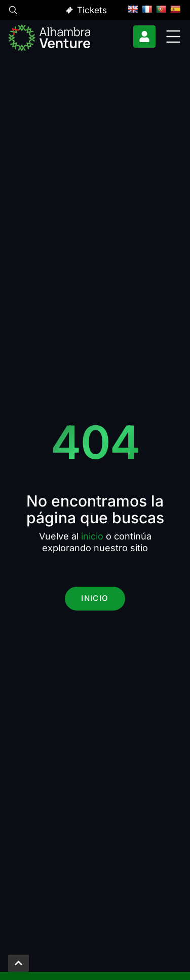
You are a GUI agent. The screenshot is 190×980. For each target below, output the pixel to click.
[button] (13, 12)
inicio (92, 536)
